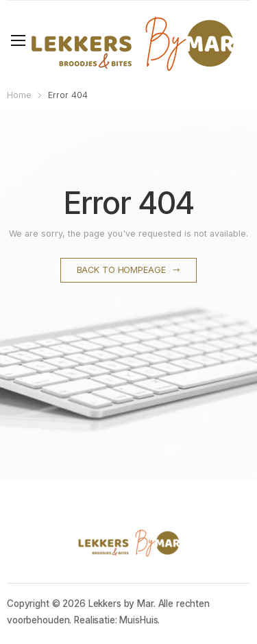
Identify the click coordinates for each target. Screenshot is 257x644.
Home (19, 95)
